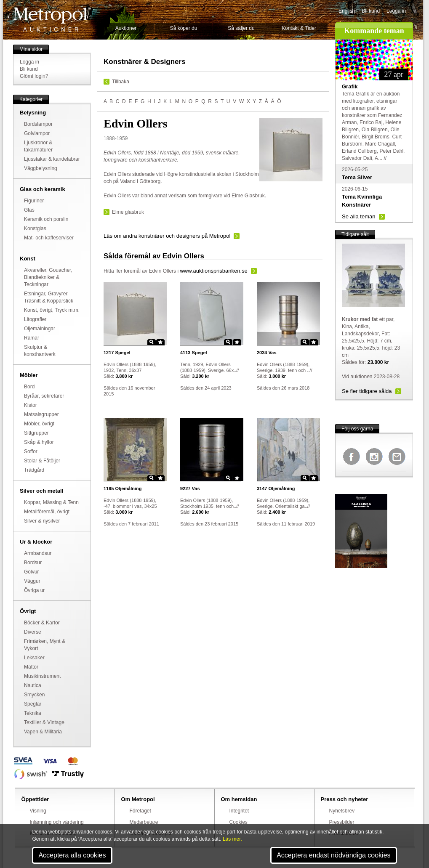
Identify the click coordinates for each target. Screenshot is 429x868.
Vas (267, 353)
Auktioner (126, 28)
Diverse (33, 632)
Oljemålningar (40, 329)
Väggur (32, 581)
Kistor (31, 405)
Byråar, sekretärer (44, 396)
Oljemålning (123, 488)
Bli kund (371, 11)
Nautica (33, 685)
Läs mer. (232, 839)
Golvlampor (37, 133)
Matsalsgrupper (41, 414)
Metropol (52, 20)
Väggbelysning (41, 168)
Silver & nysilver (42, 521)
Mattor (31, 667)
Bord (29, 387)
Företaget (140, 811)
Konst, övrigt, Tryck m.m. (52, 310)
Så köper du (184, 28)
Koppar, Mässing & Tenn (51, 502)
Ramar (32, 338)
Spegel (117, 353)
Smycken (34, 695)
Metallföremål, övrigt (47, 512)
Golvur (31, 572)
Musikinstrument (42, 676)
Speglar (33, 704)
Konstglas (35, 228)
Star (160, 342)
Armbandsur (38, 553)
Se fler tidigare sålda (367, 391)
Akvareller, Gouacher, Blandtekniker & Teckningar (48, 277)
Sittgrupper (36, 433)
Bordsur (33, 563)
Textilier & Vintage (44, 722)
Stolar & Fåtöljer (42, 461)
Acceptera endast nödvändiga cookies (333, 855)
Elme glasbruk (128, 212)
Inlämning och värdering (57, 822)
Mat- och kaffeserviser (49, 238)
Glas (29, 210)
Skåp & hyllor (39, 442)
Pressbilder (342, 822)
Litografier (35, 319)
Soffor (31, 451)
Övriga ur (34, 590)
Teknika (33, 713)
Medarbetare (144, 822)
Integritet (239, 811)
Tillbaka (121, 82)
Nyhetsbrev (342, 811)
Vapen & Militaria (43, 732)
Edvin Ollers (162, 271)
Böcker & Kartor (42, 623)
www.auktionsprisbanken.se (213, 271)
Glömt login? (34, 76)
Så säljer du (241, 28)
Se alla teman (359, 216)
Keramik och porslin (46, 219)
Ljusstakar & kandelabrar (52, 159)
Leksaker (34, 658)
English (347, 11)
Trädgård (34, 470)
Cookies (238, 822)
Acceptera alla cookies (72, 855)
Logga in (396, 11)
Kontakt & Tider (299, 28)
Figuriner (34, 201)
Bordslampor (38, 124)
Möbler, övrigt (39, 424)
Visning (38, 811)
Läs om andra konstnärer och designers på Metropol (167, 236)
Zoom (152, 342)
